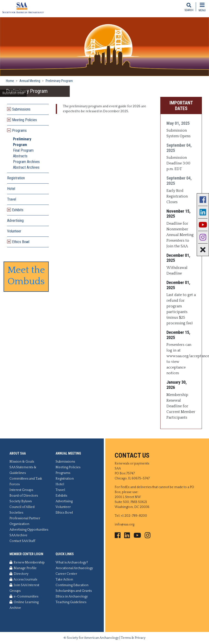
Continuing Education (72, 585)
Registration (16, 178)
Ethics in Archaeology (72, 597)
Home (10, 81)
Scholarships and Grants (74, 591)
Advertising (15, 221)
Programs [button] (19, 131)
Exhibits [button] (18, 210)
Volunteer (14, 231)
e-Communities (24, 597)
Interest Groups (21, 490)
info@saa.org (124, 524)
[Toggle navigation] (202, 7)
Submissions (65, 462)
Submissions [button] (21, 109)
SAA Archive (18, 535)
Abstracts (20, 156)
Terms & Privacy (133, 638)
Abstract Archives (26, 167)
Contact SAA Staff (22, 541)
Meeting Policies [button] (24, 120)
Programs (63, 473)
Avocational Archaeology (74, 568)
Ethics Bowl (64, 513)
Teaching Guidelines (71, 602)
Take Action (64, 580)
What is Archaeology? (72, 562)
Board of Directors (24, 496)
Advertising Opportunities (29, 530)
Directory (19, 574)
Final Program (23, 150)
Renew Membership (27, 562)
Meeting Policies (68, 467)
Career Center (66, 574)
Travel (12, 199)
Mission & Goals (22, 462)
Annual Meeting (30, 81)
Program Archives (26, 162)
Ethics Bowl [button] (21, 242)
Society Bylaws (21, 501)
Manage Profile (23, 568)
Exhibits (61, 496)
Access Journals (23, 580)
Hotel (11, 189)
